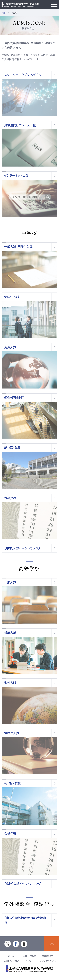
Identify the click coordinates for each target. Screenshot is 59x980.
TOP (4, 13)
